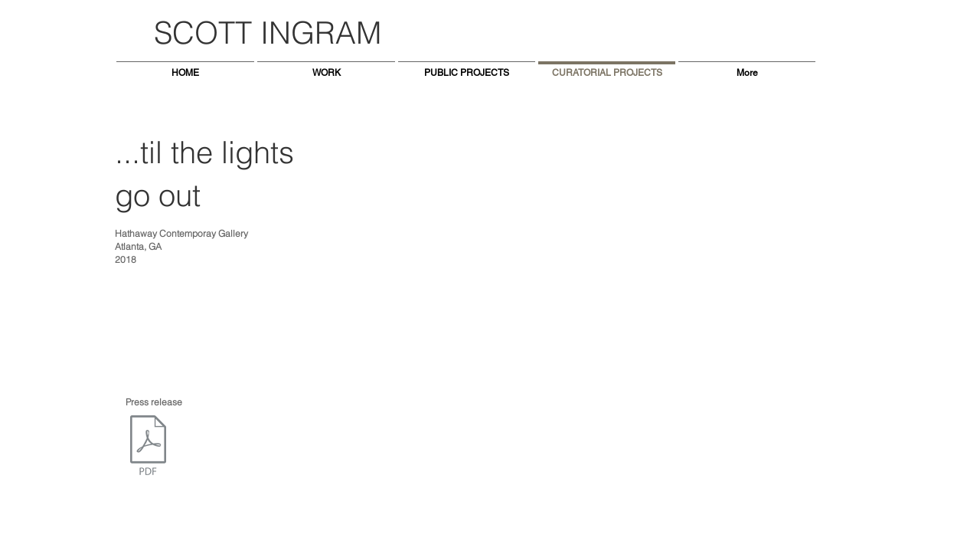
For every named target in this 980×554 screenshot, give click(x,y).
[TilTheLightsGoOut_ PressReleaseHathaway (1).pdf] (148, 447)
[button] (547, 288)
